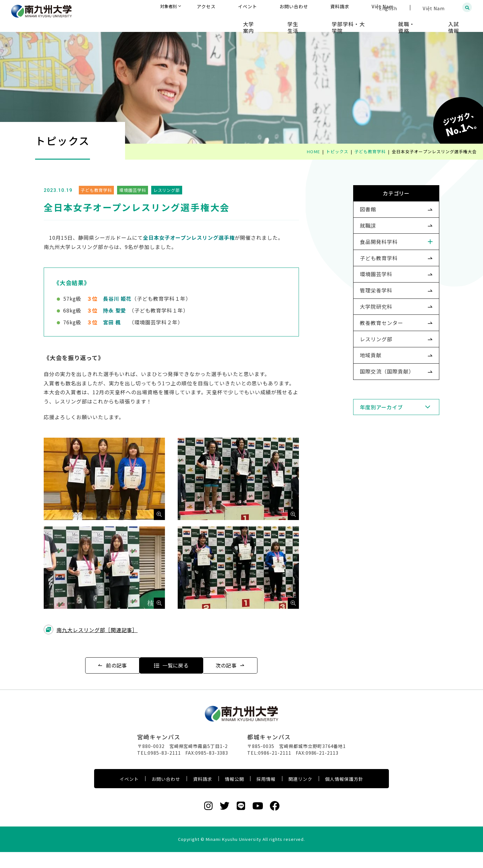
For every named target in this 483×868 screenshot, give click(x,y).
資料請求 (203, 795)
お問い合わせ (166, 795)
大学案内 (292, 22)
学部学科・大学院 (373, 22)
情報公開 (234, 795)
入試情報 (459, 22)
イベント (129, 795)
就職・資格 (421, 22)
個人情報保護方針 (344, 795)
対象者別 (232, 8)
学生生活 (327, 22)
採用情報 (266, 795)
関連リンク (300, 795)
